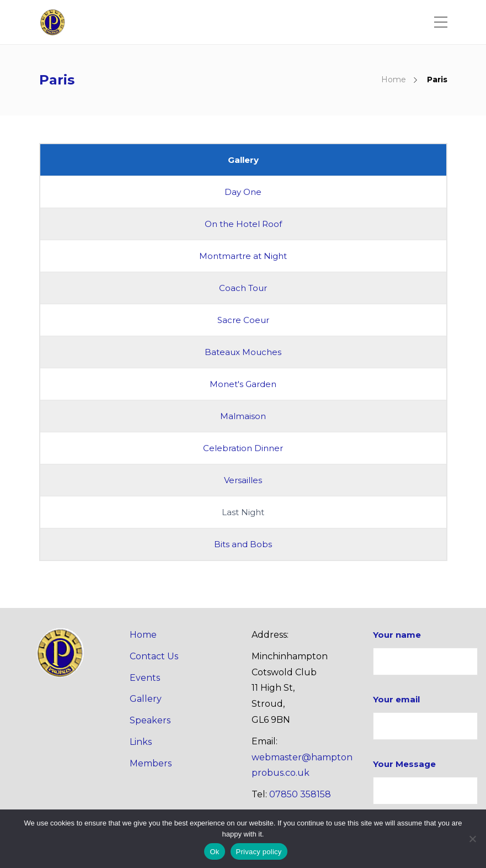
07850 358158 (300, 794)
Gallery (146, 699)
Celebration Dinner (243, 448)
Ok (214, 852)
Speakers (150, 720)
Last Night (243, 512)
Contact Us (154, 656)
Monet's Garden (243, 384)
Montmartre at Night (243, 256)
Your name (425, 652)
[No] (472, 839)
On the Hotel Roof (243, 224)
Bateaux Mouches (243, 352)
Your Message (425, 782)
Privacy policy (259, 852)
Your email (425, 717)
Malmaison (243, 416)
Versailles (243, 480)
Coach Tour (243, 288)
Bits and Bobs (243, 544)
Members (151, 763)
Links (141, 742)
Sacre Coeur (243, 320)
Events (145, 678)
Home (394, 80)
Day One (243, 192)
